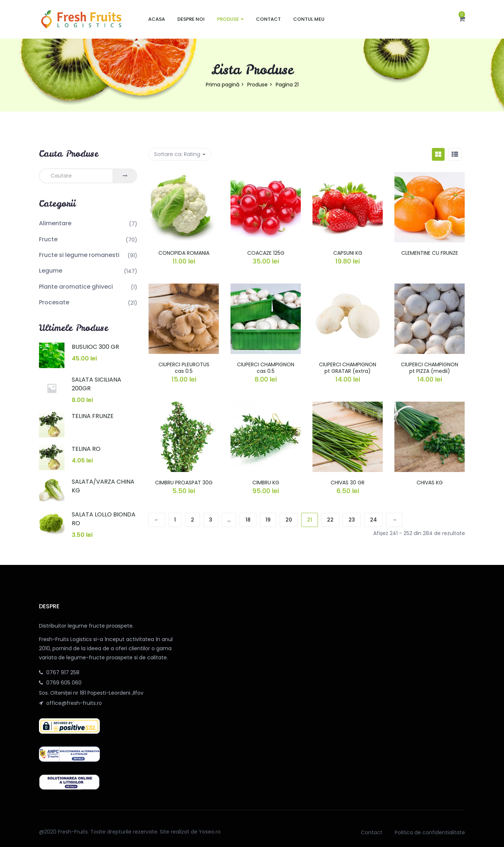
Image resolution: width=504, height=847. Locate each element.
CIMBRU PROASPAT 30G (184, 483)
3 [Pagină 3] (211, 520)
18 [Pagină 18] (248, 520)
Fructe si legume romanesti (79, 255)
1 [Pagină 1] (175, 520)
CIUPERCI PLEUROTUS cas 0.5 (184, 368)
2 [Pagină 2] (192, 520)
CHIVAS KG (430, 483)
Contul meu (309, 19)
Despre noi (191, 19)
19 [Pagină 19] (268, 520)
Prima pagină (223, 85)
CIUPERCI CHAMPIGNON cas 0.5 (266, 368)
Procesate (54, 302)
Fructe (48, 239)
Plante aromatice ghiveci (76, 287)
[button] (462, 19)
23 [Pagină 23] (352, 520)
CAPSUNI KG (348, 253)
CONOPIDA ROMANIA (184, 253)
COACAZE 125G (266, 253)
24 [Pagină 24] (373, 520)
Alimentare (55, 223)
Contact (268, 19)
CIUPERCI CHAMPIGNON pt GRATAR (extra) (348, 368)
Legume (51, 271)
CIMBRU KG (266, 483)
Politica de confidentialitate (430, 832)
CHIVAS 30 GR (348, 483)
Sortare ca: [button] (180, 154)
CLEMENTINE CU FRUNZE (430, 253)
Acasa (157, 19)
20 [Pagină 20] (289, 520)
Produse (230, 19)
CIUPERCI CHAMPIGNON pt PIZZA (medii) (430, 368)
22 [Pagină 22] (330, 520)
